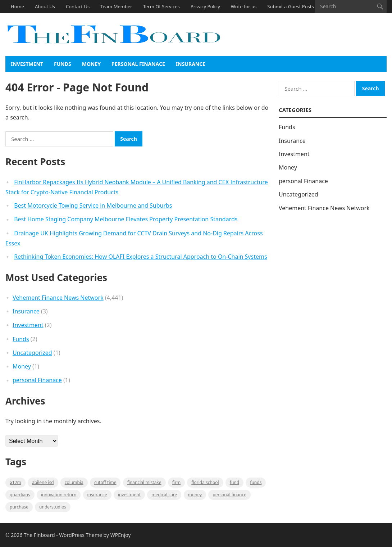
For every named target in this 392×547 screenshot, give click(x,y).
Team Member (116, 6)
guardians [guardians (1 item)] (20, 495)
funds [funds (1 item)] (256, 482)
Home (17, 6)
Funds (63, 64)
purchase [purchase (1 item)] (19, 507)
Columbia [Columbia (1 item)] (74, 482)
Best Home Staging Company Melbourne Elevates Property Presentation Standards (126, 219)
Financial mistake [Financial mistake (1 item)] (144, 482)
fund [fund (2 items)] (234, 482)
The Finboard (39, 535)
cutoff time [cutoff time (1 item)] (105, 482)
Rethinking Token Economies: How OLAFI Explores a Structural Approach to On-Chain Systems (140, 257)
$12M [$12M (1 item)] (15, 482)
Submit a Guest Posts (290, 6)
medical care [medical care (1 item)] (164, 495)
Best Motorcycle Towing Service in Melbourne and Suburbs (93, 205)
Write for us (244, 6)
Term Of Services (161, 6)
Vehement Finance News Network (58, 298)
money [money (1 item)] (195, 495)
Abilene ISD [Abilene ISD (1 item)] (43, 482)
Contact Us (78, 6)
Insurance (191, 64)
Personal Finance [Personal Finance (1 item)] (229, 495)
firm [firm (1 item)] (176, 482)
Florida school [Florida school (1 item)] (205, 482)
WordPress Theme (81, 535)
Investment (27, 64)
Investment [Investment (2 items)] (129, 495)
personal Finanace (138, 64)
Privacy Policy (205, 6)
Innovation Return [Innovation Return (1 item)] (59, 495)
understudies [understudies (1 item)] (53, 507)
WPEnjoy (121, 535)
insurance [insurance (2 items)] (97, 495)
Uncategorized (32, 353)
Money (91, 64)
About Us (45, 6)
